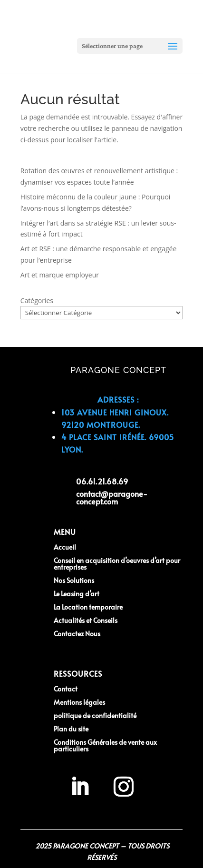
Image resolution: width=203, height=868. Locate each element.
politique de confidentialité (95, 715)
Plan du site (71, 729)
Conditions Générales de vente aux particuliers (105, 745)
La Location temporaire (88, 607)
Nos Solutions (74, 580)
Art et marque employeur (60, 275)
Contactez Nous (77, 634)
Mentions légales (79, 702)
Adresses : (118, 399)
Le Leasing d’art (77, 594)
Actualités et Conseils (86, 620)
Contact (66, 689)
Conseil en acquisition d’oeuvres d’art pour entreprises (117, 564)
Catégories (37, 301)
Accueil (65, 547)
